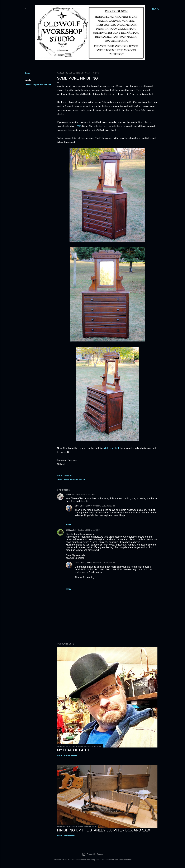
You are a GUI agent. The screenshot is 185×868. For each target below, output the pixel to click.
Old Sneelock (71, 530)
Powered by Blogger (92, 854)
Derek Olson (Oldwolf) (83, 506)
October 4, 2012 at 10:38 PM (84, 494)
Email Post (68, 475)
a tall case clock (112, 448)
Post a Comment (71, 755)
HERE (78, 126)
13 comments (69, 836)
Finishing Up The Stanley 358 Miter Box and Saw (103, 830)
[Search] (156, 9)
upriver (69, 494)
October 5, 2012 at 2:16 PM (104, 506)
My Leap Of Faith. (74, 750)
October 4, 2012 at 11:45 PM (89, 530)
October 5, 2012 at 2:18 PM (104, 563)
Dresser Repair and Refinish (38, 84)
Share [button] (27, 73)
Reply (68, 524)
